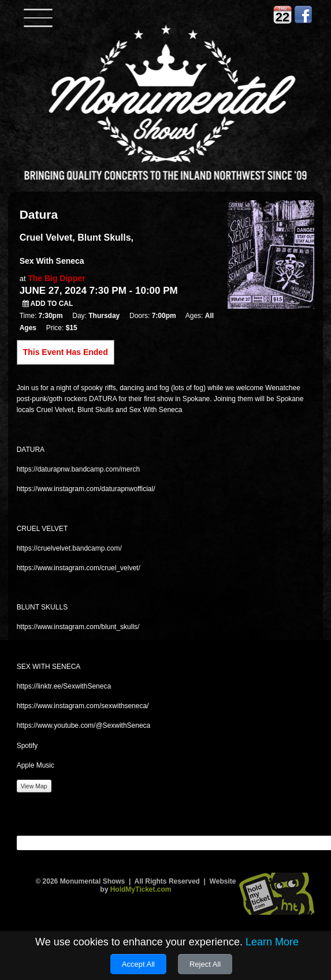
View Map (34, 786)
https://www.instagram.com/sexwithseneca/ (83, 706)
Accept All (138, 964)
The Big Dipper (57, 278)
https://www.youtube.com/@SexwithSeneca (84, 725)
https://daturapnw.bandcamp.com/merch (78, 469)
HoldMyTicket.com (141, 889)
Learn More (272, 942)
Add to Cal (48, 304)
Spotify (27, 746)
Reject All (205, 964)
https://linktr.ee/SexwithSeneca (64, 686)
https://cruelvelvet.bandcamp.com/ (69, 548)
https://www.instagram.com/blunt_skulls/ (78, 627)
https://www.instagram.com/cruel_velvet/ (79, 568)
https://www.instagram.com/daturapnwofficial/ (86, 489)
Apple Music (36, 765)
